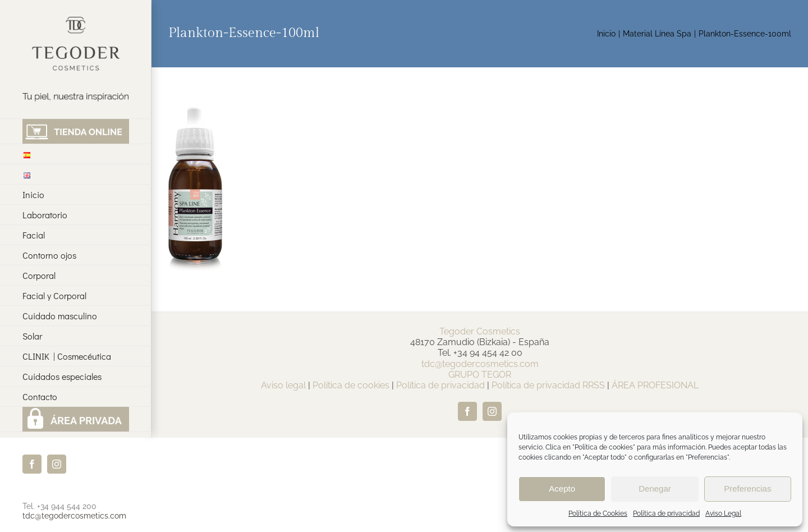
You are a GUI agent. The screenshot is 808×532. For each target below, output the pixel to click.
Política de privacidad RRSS (548, 385)
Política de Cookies (598, 513)
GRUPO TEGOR (480, 375)
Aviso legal (283, 385)
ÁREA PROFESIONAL (655, 385)
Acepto (562, 489)
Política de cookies (351, 385)
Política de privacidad (666, 513)
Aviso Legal (723, 513)
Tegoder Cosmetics (480, 331)
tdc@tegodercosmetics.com (74, 516)
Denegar (655, 489)
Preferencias (747, 489)
